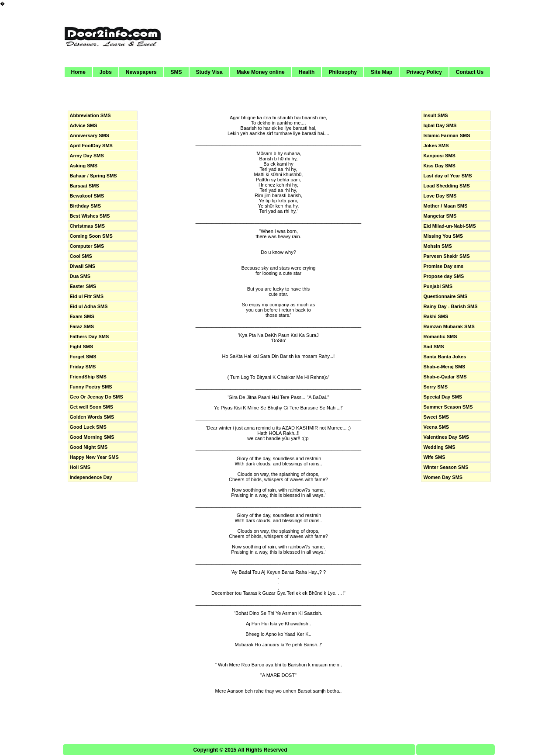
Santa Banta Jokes (445, 357)
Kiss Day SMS (439, 166)
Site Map (381, 72)
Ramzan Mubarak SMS (449, 326)
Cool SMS (81, 256)
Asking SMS (84, 166)
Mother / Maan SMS (445, 206)
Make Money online (261, 72)
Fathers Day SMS (90, 336)
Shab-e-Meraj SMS (444, 367)
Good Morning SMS (92, 437)
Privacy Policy (424, 72)
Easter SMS (83, 286)
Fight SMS (82, 347)
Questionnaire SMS (445, 296)
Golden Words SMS (92, 417)
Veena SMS (436, 427)
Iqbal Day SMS (440, 125)
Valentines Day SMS (446, 437)
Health (307, 72)
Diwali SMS (83, 266)
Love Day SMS (440, 196)
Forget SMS (83, 357)
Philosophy (343, 72)
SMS (176, 72)
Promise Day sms (443, 266)
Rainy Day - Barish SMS (450, 306)
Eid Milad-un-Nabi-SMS (449, 226)
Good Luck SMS (88, 427)
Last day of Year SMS (447, 176)
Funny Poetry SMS (91, 387)
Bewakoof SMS (87, 196)
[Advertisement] (332, 34)
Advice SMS (84, 125)
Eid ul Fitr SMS (87, 296)
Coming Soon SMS (91, 236)
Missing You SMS (443, 236)
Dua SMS (80, 276)
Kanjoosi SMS (439, 156)
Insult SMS (435, 115)
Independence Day (91, 477)
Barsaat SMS (85, 186)
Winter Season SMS (446, 467)
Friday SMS (83, 367)
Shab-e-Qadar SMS (445, 377)
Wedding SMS (439, 447)
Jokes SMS (436, 146)
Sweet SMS (436, 417)
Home (78, 72)
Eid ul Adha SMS (89, 306)
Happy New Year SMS (94, 457)
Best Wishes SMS (90, 216)
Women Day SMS (443, 477)
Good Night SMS (89, 447)
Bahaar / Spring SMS (93, 176)
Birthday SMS (86, 206)
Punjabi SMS (438, 286)
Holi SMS (80, 467)
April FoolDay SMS (91, 146)
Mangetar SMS (440, 216)
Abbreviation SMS (90, 115)
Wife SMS (434, 457)
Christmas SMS (88, 226)
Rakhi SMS (436, 316)
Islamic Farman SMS (447, 135)
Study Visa (209, 72)
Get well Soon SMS (92, 407)
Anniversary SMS (90, 135)
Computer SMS (87, 246)
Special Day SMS (443, 397)
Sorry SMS (435, 387)
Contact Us (470, 72)
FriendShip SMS (88, 377)
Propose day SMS (443, 276)
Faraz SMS (82, 326)
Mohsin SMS (437, 246)
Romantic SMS (440, 336)
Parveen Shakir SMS (446, 256)
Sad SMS (433, 347)
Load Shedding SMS (446, 186)
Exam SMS (82, 316)
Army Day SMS (87, 156)
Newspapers (141, 72)
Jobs (106, 72)
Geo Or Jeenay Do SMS (97, 397)
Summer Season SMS (448, 407)
